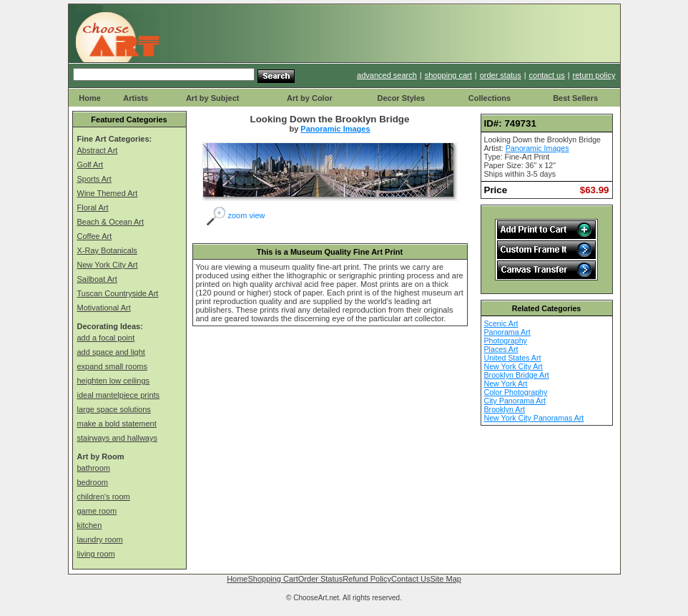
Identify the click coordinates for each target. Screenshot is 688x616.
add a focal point (106, 338)
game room (97, 511)
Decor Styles (401, 98)
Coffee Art (95, 236)
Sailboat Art (97, 279)
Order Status (320, 579)
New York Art (506, 383)
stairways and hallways (118, 438)
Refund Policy (367, 579)
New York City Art (108, 265)
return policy (594, 75)
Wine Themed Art (108, 193)
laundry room (100, 539)
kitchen (90, 525)
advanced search (387, 75)
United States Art (513, 358)
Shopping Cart (272, 579)
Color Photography (516, 392)
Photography (506, 341)
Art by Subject (213, 98)
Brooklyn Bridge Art (517, 375)
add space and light (111, 352)
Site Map (445, 579)
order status (501, 75)
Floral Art (93, 207)
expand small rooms (112, 366)
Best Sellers (575, 98)
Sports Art (94, 179)
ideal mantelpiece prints (119, 395)
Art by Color (310, 98)
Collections (490, 98)
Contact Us (411, 579)
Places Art (501, 349)
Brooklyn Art (505, 409)
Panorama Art (507, 332)
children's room (104, 497)
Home (90, 98)
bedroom (93, 482)
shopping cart (448, 75)
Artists (136, 98)
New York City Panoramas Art (534, 418)
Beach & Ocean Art (111, 222)
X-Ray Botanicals (107, 250)
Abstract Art (98, 150)
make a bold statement (117, 424)
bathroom (94, 468)
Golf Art (90, 165)
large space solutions (114, 409)
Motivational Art (104, 308)
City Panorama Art (515, 401)
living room (96, 554)
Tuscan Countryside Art (118, 293)
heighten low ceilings (114, 381)
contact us (547, 75)
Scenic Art (501, 323)
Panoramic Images (335, 129)
